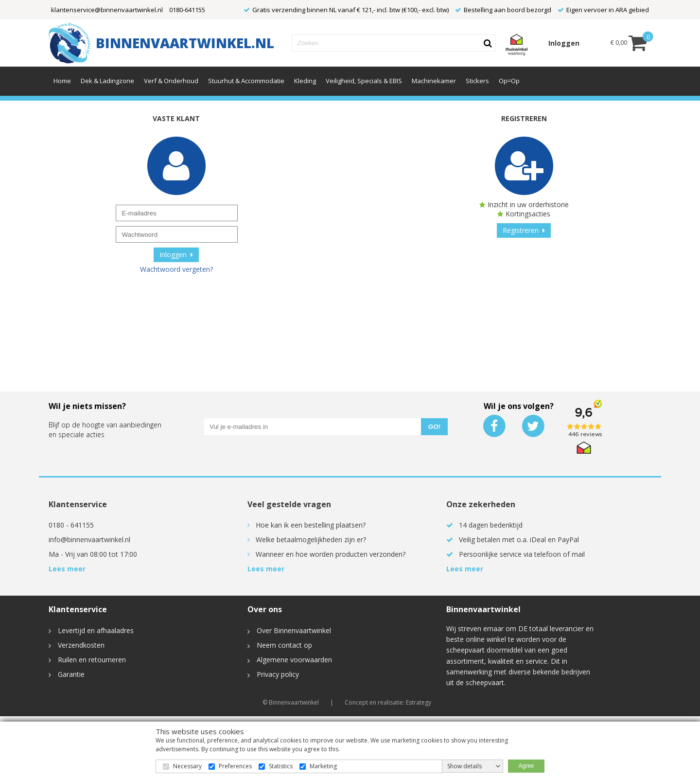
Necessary (187, 766)
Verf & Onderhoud (171, 81)
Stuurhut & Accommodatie (246, 81)
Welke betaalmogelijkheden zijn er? (311, 539)
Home (62, 81)
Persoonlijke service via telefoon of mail (522, 554)
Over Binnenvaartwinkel (289, 630)
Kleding (305, 81)
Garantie (67, 674)
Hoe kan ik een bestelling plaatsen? (311, 525)
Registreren (524, 230)
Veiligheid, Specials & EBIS (364, 81)
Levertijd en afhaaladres (91, 630)
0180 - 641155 (71, 525)
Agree (526, 766)
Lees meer (67, 569)
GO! (434, 427)
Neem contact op (280, 645)
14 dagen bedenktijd (491, 525)
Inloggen (564, 43)
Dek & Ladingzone (107, 81)
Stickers (477, 81)
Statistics (281, 766)
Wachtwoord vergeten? (176, 269)
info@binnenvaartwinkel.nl (89, 539)
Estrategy (419, 702)
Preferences (235, 766)
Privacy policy (273, 674)
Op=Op (509, 81)
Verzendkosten (77, 645)
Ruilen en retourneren (87, 660)
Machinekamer (434, 81)
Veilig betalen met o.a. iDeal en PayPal (519, 539)
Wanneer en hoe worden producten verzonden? (331, 554)
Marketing (323, 766)
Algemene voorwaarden (290, 660)
